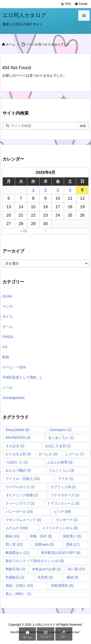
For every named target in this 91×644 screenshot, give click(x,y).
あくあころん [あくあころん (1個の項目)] (61, 438)
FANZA (8, 337)
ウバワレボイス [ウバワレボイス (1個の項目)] (20, 487)
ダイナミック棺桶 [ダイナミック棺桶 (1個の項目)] (22, 495)
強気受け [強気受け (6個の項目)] (72, 536)
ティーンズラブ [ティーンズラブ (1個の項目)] (20, 503)
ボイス (8, 316)
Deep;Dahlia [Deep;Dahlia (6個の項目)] (17, 430)
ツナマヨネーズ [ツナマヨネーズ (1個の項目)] (65, 495)
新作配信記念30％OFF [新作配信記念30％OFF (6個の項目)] (61, 553)
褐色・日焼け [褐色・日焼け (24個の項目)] (19, 585)
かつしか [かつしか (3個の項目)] (48, 454)
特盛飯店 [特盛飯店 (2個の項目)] (15, 577)
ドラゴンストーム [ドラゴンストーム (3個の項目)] (63, 503)
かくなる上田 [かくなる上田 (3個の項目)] (18, 454)
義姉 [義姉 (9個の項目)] (72, 577)
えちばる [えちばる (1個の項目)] (15, 446)
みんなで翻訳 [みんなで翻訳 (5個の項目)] (18, 470)
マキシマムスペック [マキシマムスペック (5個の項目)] (23, 520)
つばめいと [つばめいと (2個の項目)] (17, 462)
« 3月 (24, 231)
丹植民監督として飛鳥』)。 (23, 377)
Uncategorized (13, 398)
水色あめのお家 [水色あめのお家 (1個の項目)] (46, 569)
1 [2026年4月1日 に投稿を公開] (33, 190)
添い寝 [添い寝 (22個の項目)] (76, 569)
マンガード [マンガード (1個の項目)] (67, 520)
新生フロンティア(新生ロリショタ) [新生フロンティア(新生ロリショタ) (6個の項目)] (35, 561)
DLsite (7, 296)
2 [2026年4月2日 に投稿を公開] (45, 190)
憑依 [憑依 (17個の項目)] (73, 544)
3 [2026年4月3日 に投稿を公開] (58, 190)
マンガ (8, 306)
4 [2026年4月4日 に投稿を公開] (70, 190)
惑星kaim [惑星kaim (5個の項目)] (44, 544)
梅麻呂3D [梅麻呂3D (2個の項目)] (15, 569)
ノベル (8, 388)
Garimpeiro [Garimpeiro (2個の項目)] (60, 430)
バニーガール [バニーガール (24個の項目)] (19, 512)
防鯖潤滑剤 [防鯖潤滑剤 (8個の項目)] (62, 585)
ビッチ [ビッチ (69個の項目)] (62, 512)
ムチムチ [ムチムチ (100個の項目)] (17, 528)
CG (5, 347)
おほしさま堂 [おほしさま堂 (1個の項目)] (58, 446)
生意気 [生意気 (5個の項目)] (45, 577)
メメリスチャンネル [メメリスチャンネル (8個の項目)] (60, 528)
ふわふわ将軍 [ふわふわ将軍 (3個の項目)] (60, 462)
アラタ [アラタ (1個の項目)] (66, 479)
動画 (6, 357)
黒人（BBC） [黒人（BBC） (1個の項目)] (18, 594)
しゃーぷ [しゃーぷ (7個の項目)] (75, 454)
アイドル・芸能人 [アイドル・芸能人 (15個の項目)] (23, 479)
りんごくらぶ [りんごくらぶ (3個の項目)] (62, 470)
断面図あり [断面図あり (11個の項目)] (18, 553)
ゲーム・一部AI (14, 367)
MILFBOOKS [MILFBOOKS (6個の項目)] (18, 438)
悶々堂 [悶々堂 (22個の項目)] (14, 544)
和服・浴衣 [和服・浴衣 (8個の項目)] (41, 536)
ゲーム (8, 327)
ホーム (11, 44)
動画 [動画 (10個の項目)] (12, 536)
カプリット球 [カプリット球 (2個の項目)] (63, 487)
